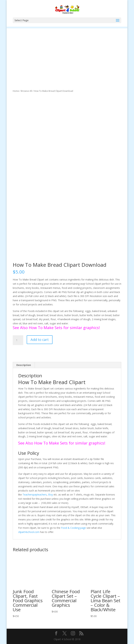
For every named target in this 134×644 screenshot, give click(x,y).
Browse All (26, 91)
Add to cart (40, 340)
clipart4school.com (29, 532)
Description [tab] (24, 365)
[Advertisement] (67, 53)
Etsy (51, 495)
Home (16, 91)
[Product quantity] (18, 340)
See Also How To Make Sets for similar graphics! (56, 327)
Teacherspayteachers (35, 495)
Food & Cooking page (73, 528)
